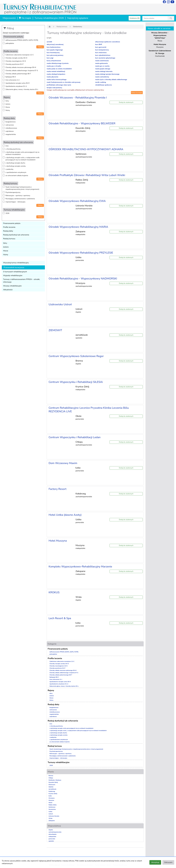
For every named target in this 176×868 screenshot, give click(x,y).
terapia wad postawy (54, 88)
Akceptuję (155, 862)
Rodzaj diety (8, 231)
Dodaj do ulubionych (126, 102)
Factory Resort (58, 489)
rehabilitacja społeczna (103, 85)
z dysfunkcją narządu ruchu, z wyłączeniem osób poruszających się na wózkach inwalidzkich (22, 159)
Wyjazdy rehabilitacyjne (13, 276)
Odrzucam (168, 862)
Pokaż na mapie (137, 93)
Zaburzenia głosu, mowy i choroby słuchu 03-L (22, 89)
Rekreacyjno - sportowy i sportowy (18, 196)
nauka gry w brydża (54, 66)
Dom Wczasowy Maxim (63, 463)
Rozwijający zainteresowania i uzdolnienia (20, 199)
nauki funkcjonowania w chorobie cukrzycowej (63, 82)
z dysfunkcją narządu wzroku (16, 166)
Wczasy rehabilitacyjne (12, 286)
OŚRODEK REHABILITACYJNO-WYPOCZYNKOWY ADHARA (86, 149)
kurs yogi (50, 58)
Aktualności (8, 290)
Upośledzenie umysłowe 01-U (16, 86)
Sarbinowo (52, 807)
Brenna (51, 776)
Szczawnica (52, 809)
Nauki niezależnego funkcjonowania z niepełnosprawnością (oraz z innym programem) (22, 188)
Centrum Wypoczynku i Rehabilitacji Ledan (75, 437)
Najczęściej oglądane (78, 18)
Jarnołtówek (52, 789)
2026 (7, 213)
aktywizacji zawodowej (55, 44)
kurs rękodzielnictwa (103, 55)
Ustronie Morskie (54, 816)
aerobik (49, 42)
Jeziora (8, 104)
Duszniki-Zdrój (53, 782)
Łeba (50, 796)
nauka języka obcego (103, 69)
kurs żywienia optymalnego (105, 58)
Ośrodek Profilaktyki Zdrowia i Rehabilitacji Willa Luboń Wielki (87, 175)
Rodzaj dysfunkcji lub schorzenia (16, 235)
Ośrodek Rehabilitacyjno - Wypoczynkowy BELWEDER (82, 123)
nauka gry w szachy (102, 66)
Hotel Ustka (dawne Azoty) (65, 515)
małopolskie (52, 837)
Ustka (50, 812)
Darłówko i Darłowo (55, 780)
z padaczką (9, 169)
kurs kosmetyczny (53, 53)
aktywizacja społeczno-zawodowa (108, 42)
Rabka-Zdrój (52, 805)
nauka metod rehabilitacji (56, 71)
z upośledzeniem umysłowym (16, 172)
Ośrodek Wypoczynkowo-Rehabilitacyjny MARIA (78, 227)
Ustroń (51, 814)
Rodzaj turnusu (9, 239)
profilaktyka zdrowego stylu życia (59, 85)
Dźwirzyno (52, 785)
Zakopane (52, 821)
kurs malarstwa (101, 53)
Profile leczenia (9, 227)
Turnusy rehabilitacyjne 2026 (49, 18)
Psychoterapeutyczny (13, 192)
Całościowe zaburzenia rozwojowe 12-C (20, 55)
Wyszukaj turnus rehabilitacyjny (16, 263)
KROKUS (54, 592)
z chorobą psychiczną (13, 149)
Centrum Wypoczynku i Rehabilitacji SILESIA (76, 382)
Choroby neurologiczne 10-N (16, 61)
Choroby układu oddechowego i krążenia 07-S (22, 71)
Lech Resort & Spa (60, 618)
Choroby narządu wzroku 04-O (16, 58)
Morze (8, 107)
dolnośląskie (53, 834)
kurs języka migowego (55, 50)
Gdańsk (51, 787)
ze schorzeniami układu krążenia (17, 176)
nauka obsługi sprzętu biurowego (107, 74)
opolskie (51, 841)
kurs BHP (99, 44)
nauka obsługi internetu (104, 71)
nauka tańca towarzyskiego (57, 80)
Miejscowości (9, 18)
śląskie (51, 830)
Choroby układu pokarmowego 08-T (18, 74)
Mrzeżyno (52, 798)
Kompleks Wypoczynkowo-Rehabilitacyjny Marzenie (80, 567)
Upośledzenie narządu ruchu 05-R (17, 83)
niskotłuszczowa (11, 128)
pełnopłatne (10, 43)
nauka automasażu (102, 61)
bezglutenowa (10, 122)
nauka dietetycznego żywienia (58, 63)
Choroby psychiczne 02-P (14, 64)
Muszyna (51, 800)
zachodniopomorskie (55, 832)
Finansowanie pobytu (12, 223)
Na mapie (25, 18)
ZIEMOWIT (55, 330)
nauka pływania (52, 77)
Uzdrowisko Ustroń (60, 304)
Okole (50, 803)
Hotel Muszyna (58, 541)
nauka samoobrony (102, 77)
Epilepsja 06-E (11, 77)
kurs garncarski (101, 47)
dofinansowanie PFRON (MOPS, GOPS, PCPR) (22, 40)
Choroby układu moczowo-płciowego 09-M (21, 67)
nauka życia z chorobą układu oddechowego (111, 80)
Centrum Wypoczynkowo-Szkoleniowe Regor (76, 356)
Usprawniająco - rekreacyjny (15, 202)
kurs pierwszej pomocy (55, 55)
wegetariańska (11, 134)
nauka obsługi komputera (56, 74)
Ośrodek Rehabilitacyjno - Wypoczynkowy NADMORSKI (83, 279)
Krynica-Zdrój (53, 794)
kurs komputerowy (102, 50)
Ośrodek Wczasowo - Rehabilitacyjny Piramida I (78, 98)
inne (7, 146)
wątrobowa (10, 131)
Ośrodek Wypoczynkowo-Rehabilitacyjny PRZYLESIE (81, 253)
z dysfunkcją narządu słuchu (15, 163)
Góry (7, 101)
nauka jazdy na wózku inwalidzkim (59, 69)
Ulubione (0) (135, 18)
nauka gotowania (101, 63)
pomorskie (52, 839)
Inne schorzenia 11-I (13, 80)
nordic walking (101, 82)
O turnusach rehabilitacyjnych (15, 272)
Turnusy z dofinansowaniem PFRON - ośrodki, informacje (22, 281)
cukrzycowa (10, 125)
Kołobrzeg (52, 791)
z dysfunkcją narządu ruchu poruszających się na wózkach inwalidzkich (22, 153)
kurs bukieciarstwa (54, 47)
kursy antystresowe (54, 61)
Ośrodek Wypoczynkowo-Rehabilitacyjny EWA (77, 201)
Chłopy (51, 778)
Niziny (8, 110)
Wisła (50, 818)
